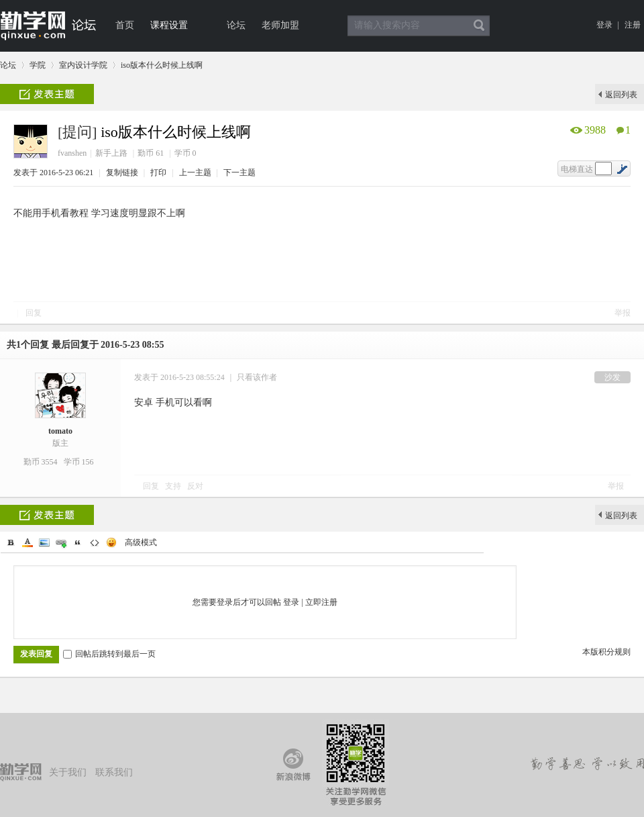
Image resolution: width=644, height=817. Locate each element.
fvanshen (72, 153)
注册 (633, 25)
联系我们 (114, 772)
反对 (195, 486)
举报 (623, 313)
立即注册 (321, 602)
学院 (38, 65)
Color (28, 542)
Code (95, 542)
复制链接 (122, 173)
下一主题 (239, 173)
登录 (604, 25)
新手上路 (111, 153)
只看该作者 (257, 377)
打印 (159, 173)
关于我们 (68, 772)
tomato (60, 431)
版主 (60, 443)
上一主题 (196, 173)
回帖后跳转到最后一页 (109, 654)
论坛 (236, 25)
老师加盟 (280, 25)
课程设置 (169, 25)
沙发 (612, 377)
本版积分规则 (606, 652)
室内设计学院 (83, 65)
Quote (78, 542)
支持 (174, 486)
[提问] (77, 132)
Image (44, 542)
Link (61, 542)
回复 (34, 313)
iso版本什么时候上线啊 (162, 65)
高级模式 (141, 542)
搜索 (479, 26)
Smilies (111, 542)
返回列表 (621, 95)
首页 (125, 25)
